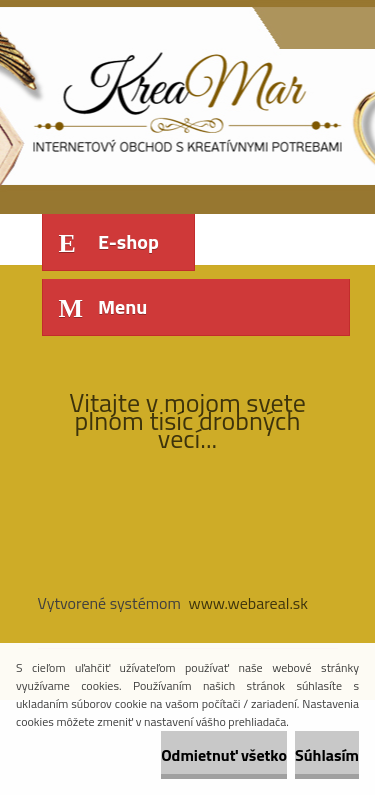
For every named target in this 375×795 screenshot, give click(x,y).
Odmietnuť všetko (224, 755)
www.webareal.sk (248, 603)
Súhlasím (327, 755)
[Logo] (175, 98)
